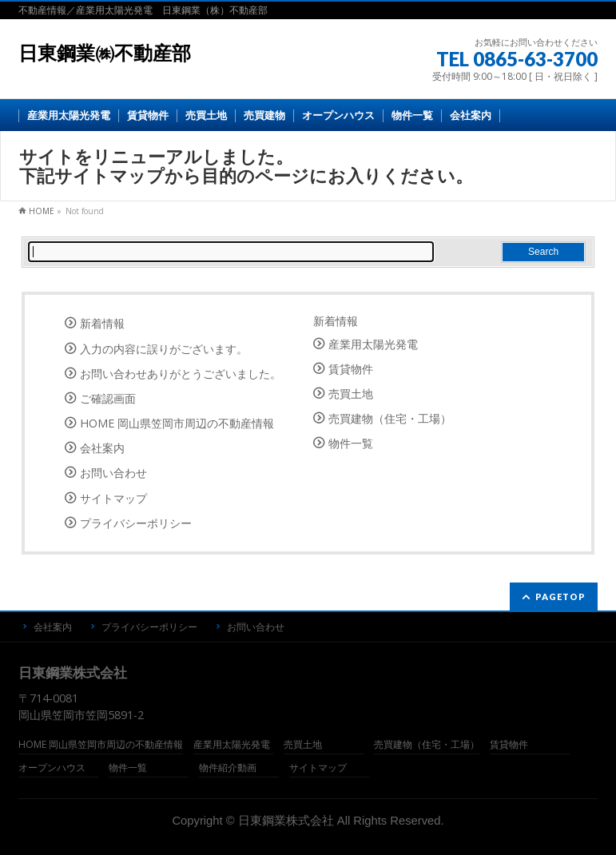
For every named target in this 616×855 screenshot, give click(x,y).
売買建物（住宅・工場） (390, 418)
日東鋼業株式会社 (286, 821)
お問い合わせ (113, 473)
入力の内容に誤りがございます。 (164, 349)
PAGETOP (560, 597)
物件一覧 (351, 443)
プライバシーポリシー (136, 523)
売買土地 (351, 394)
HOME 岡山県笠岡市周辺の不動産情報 (177, 423)
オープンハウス (52, 768)
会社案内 (102, 448)
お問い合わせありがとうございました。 (181, 374)
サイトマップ (113, 498)
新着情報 (102, 323)
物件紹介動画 (228, 768)
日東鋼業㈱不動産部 (105, 53)
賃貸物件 (351, 369)
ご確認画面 (108, 398)
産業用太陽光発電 (373, 344)
